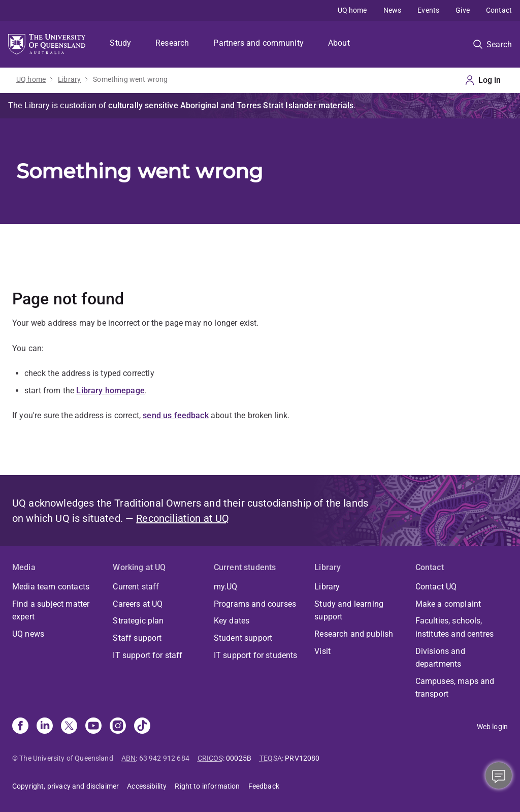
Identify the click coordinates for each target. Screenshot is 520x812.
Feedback (264, 786)
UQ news (28, 634)
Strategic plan (138, 621)
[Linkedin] (45, 727)
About (339, 43)
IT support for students (256, 655)
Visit (322, 651)
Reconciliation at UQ (183, 518)
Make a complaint (448, 604)
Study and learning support (349, 611)
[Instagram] (118, 727)
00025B (239, 758)
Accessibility (147, 786)
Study (120, 43)
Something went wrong (130, 79)
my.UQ (226, 587)
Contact (499, 10)
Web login (492, 727)
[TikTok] (142, 727)
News (393, 10)
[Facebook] (20, 727)
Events (428, 10)
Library (69, 79)
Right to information (207, 786)
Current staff (136, 587)
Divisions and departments (440, 658)
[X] (69, 727)
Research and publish (354, 634)
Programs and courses (255, 604)
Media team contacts (51, 587)
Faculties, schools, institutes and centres (455, 627)
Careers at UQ (138, 604)
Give (463, 10)
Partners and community (258, 43)
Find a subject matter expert (51, 611)
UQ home (352, 10)
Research (172, 43)
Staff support (137, 638)
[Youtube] (93, 727)
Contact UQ (436, 587)
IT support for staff (148, 655)
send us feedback (176, 415)
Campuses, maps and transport (455, 688)
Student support (243, 638)
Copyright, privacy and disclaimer (66, 786)
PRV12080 (302, 758)
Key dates (232, 621)
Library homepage (110, 391)
